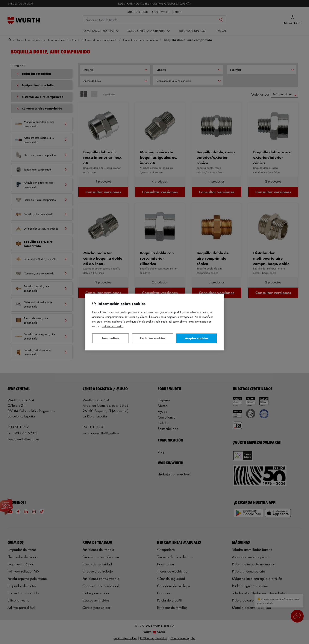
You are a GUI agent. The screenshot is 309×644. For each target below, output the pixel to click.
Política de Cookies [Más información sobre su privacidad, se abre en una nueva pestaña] (112, 326)
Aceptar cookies (197, 338)
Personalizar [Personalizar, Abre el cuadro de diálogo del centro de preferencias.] (111, 338)
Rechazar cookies (152, 338)
